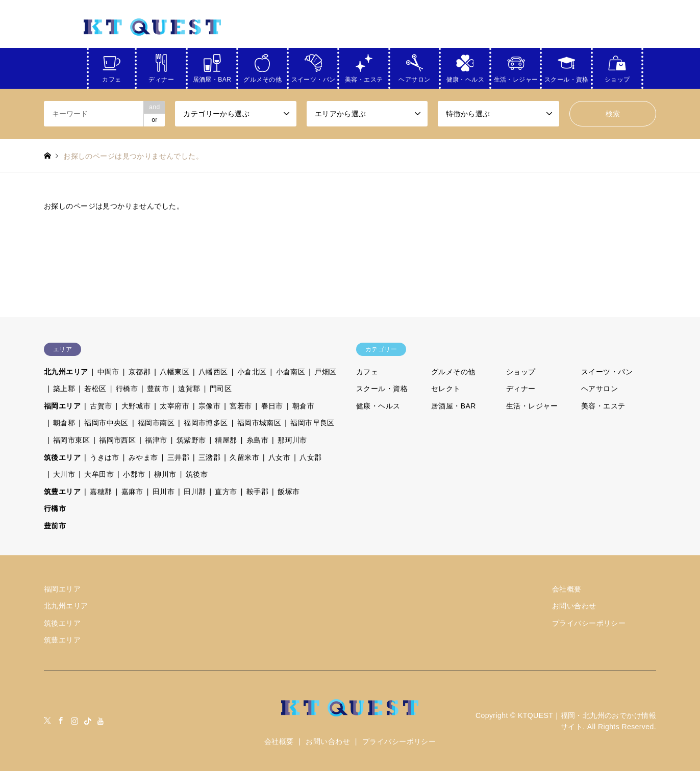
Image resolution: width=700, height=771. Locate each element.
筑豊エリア (62, 492)
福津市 (156, 440)
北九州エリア (66, 372)
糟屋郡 (226, 440)
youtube (101, 721)
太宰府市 (174, 406)
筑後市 (197, 474)
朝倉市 (303, 406)
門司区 (221, 389)
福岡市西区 (117, 440)
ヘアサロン (414, 78)
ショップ (617, 78)
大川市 (64, 474)
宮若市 (241, 406)
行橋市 (127, 389)
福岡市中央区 (106, 423)
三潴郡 (209, 457)
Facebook (61, 721)
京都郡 (140, 372)
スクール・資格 (567, 78)
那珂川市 (292, 440)
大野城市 (136, 406)
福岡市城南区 (259, 423)
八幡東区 (174, 372)
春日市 (272, 406)
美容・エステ (364, 78)
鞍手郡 (257, 492)
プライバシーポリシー (589, 623)
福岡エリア (62, 406)
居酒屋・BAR (212, 78)
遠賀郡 (189, 389)
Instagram (74, 721)
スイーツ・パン (314, 78)
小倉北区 (252, 372)
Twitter (47, 721)
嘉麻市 (132, 492)
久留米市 (244, 457)
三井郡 (178, 457)
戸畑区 (325, 372)
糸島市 (257, 440)
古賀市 (101, 406)
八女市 (279, 457)
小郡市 (134, 474)
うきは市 (105, 457)
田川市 (164, 492)
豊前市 (158, 389)
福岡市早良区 (312, 423)
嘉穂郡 (101, 492)
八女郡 (310, 457)
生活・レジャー (516, 78)
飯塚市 (289, 492)
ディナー (161, 78)
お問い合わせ (574, 606)
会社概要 (567, 589)
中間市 (108, 372)
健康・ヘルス (466, 78)
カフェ (111, 78)
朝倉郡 (64, 423)
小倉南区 (291, 372)
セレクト (446, 389)
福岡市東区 (71, 440)
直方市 (226, 492)
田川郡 (195, 492)
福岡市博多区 (206, 423)
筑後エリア (62, 457)
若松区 (95, 389)
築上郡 (64, 389)
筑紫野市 (191, 440)
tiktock (88, 721)
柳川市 (165, 474)
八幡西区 (213, 372)
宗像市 (209, 406)
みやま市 (143, 457)
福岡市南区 (156, 423)
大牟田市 (99, 474)
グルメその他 (262, 78)
